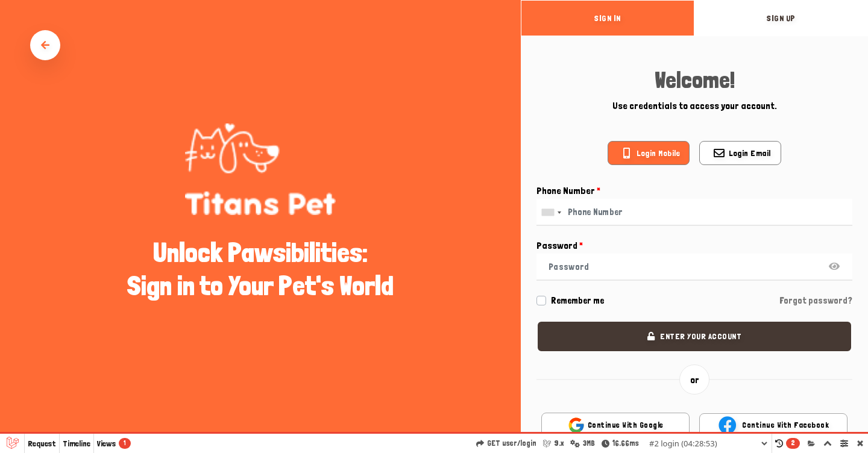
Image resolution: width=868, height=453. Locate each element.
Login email (750, 153)
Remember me (577, 301)
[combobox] (551, 212)
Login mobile (658, 153)
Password (560, 245)
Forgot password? (816, 301)
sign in (608, 18)
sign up (781, 18)
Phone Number (568, 191)
